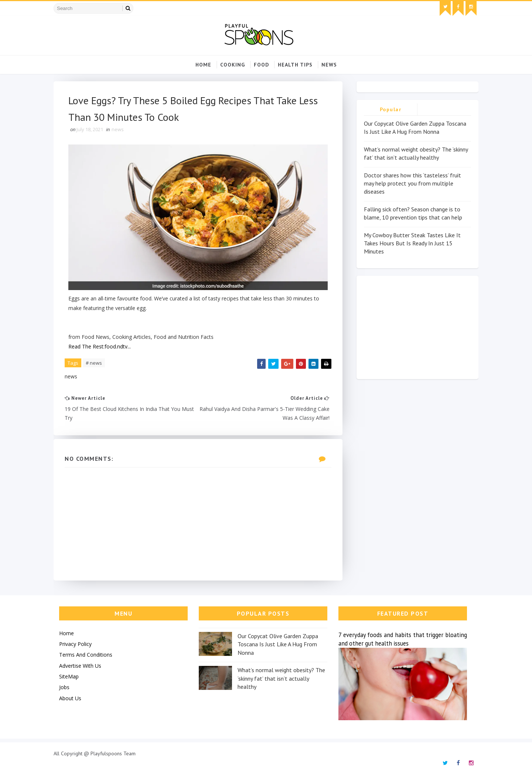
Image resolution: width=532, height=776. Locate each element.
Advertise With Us (80, 666)
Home (203, 65)
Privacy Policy (75, 644)
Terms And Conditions (86, 655)
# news (94, 363)
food (261, 65)
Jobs (64, 687)
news (329, 65)
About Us (70, 698)
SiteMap (69, 676)
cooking (233, 65)
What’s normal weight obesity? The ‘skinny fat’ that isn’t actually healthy (281, 678)
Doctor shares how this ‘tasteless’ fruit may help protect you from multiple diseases (412, 183)
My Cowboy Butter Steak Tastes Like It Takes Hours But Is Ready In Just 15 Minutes (412, 243)
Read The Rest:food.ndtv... (100, 346)
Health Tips (295, 65)
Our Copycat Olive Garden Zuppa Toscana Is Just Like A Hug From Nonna (278, 644)
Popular (391, 109)
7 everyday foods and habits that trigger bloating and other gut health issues (403, 639)
